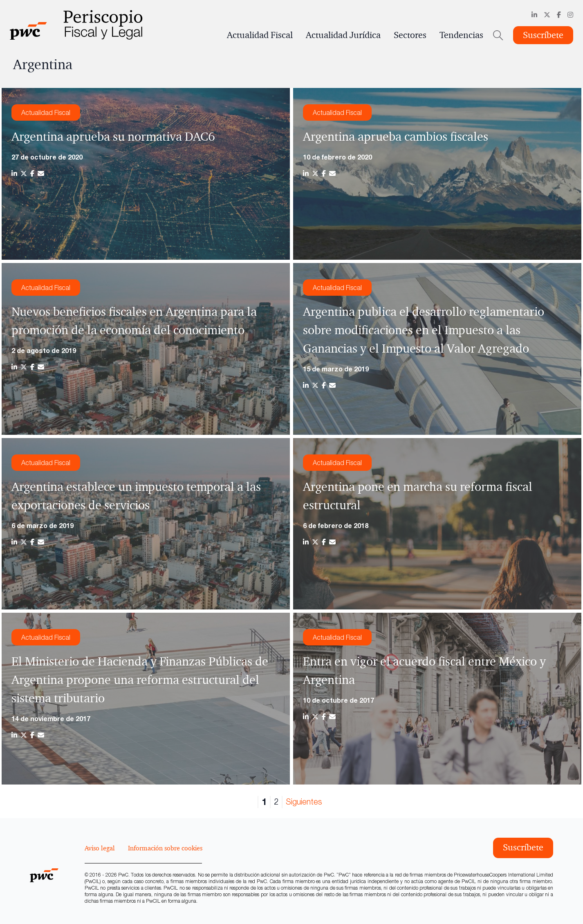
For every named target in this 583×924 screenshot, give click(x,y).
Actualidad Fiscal (260, 35)
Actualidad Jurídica (343, 35)
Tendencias (461, 35)
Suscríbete (543, 35)
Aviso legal (100, 848)
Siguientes (304, 801)
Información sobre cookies (165, 848)
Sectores (410, 35)
